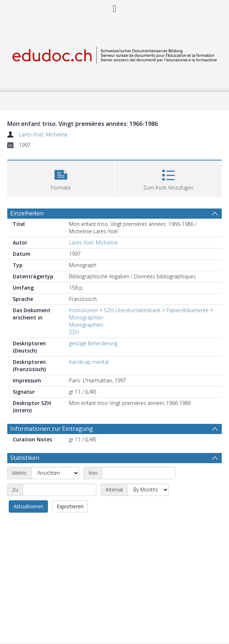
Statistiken (25, 458)
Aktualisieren (28, 506)
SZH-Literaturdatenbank (132, 310)
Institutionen (84, 310)
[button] (61, 178)
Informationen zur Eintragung (52, 429)
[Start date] (139, 473)
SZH (74, 332)
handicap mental (89, 362)
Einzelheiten (27, 213)
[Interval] (148, 490)
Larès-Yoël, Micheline (43, 134)
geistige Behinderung (93, 343)
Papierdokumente (188, 310)
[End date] (59, 490)
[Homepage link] (114, 54)
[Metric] (55, 473)
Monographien (86, 317)
